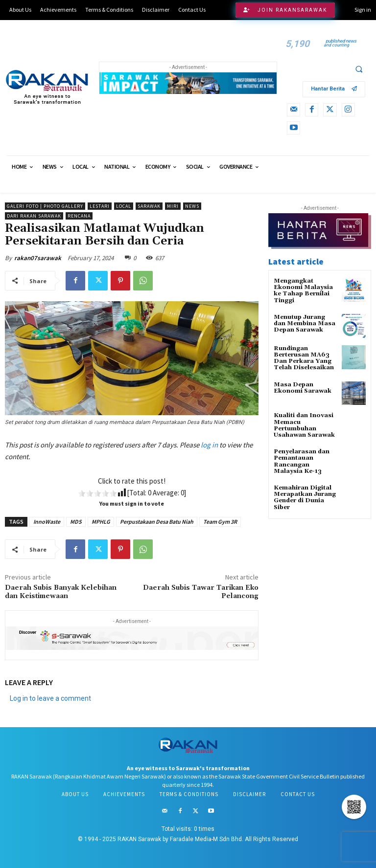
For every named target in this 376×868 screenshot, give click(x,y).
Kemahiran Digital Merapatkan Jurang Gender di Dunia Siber (305, 498)
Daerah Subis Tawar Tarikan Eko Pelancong (201, 592)
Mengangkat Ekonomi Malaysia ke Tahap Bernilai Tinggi (303, 291)
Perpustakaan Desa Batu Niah (157, 522)
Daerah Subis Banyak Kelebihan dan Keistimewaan (61, 592)
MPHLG (101, 522)
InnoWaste (47, 522)
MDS (76, 522)
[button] (359, 69)
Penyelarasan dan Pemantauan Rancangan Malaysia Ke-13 (302, 461)
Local (124, 206)
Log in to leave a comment (50, 698)
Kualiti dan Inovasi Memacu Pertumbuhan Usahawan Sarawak (304, 425)
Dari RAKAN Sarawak (34, 216)
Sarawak (149, 206)
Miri (173, 206)
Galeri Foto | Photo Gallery (45, 206)
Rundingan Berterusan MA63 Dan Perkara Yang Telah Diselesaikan (304, 358)
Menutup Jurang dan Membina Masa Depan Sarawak (305, 323)
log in (209, 445)
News (192, 206)
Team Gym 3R (220, 522)
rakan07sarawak (38, 258)
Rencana (79, 216)
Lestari (100, 206)
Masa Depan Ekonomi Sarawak (303, 387)
